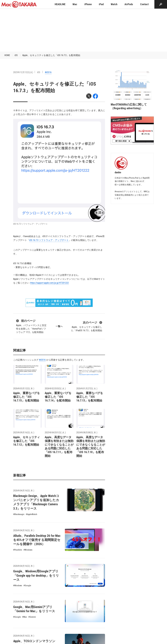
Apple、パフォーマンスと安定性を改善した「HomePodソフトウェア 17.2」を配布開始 (31, 326)
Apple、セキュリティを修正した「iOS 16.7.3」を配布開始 (51, 55)
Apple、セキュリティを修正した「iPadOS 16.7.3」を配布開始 (87, 326)
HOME (7, 55)
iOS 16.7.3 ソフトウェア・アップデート (49, 240)
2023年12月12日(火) (23, 72)
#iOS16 (48, 72)
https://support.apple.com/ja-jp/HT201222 (49, 283)
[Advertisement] (83, 30)
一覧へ (59, 326)
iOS (16, 55)
